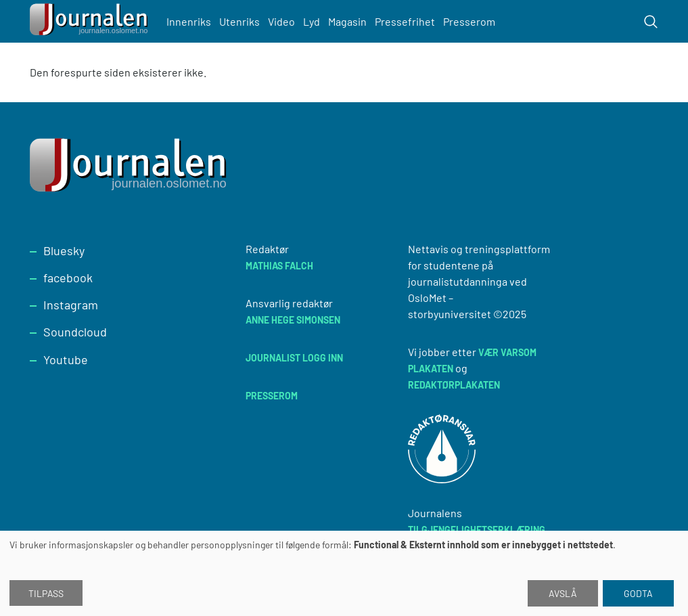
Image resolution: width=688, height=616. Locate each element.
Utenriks (239, 21)
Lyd (312, 21)
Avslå (563, 593)
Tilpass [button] (46, 593)
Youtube (66, 359)
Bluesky (64, 250)
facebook (68, 278)
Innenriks (189, 21)
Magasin (347, 21)
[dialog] (344, 573)
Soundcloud (75, 332)
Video (281, 21)
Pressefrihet (405, 21)
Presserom (469, 21)
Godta (638, 593)
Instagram (71, 305)
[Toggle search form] (651, 22)
